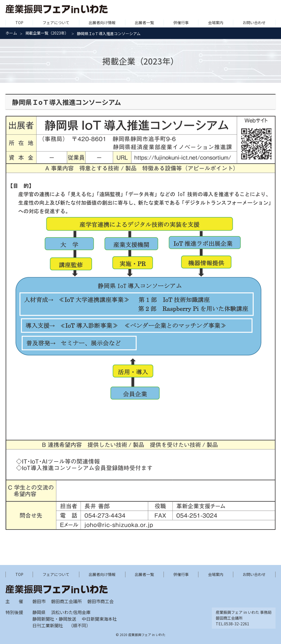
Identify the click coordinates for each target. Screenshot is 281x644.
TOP (19, 23)
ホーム (11, 33)
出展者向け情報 (102, 23)
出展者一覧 (144, 23)
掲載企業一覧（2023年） (47, 33)
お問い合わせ (254, 23)
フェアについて (56, 23)
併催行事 (181, 23)
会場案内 (216, 23)
